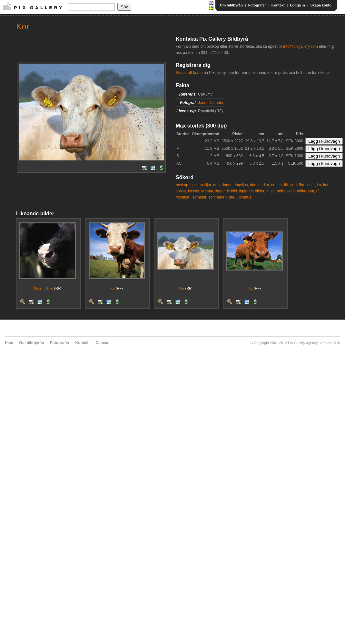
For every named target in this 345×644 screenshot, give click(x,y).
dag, (217, 185)
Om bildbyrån (231, 5)
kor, (326, 185)
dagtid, (256, 185)
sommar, (200, 197)
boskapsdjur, (201, 185)
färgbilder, (307, 185)
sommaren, (218, 197)
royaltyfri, (184, 197)
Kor (181, 288)
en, (274, 185)
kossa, (181, 191)
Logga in (298, 5)
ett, (280, 185)
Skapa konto (321, 5)
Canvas (102, 343)
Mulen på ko (44, 288)
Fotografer (257, 5)
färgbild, (291, 185)
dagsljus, (241, 185)
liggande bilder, (252, 191)
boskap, (182, 185)
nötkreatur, (306, 191)
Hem (9, 343)
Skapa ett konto (189, 73)
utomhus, (244, 197)
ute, (232, 197)
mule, (271, 191)
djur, (266, 185)
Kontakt (278, 5)
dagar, (227, 185)
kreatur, (208, 191)
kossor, (194, 191)
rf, (318, 191)
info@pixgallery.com (300, 46)
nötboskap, (286, 191)
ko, (320, 185)
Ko (112, 288)
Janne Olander (211, 103)
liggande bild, (227, 191)
